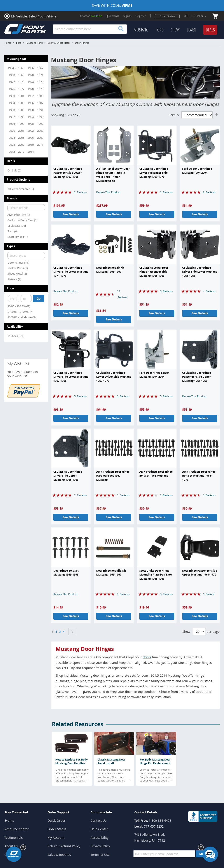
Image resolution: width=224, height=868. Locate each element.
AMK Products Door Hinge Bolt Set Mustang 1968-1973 (199, 476)
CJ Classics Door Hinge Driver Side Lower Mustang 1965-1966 (200, 272)
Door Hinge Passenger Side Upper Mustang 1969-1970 (200, 573)
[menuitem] (141, 30)
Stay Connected (16, 812)
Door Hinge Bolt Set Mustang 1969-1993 (66, 573)
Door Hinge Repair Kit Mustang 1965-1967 (110, 270)
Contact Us (98, 820)
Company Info (101, 812)
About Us (11, 846)
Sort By (174, 115)
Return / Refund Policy (64, 846)
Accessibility (100, 838)
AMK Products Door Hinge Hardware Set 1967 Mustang (113, 476)
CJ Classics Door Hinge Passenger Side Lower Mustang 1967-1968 (68, 173)
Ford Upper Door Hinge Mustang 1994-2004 (197, 171)
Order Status (167, 16)
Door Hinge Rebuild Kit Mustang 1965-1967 (111, 573)
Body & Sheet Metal (59, 43)
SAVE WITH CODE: (112, 5)
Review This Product (108, 192)
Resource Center (17, 829)
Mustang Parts (35, 43)
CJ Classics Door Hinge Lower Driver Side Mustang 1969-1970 (114, 377)
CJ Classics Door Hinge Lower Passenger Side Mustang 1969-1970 (154, 173)
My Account (56, 838)
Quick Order (56, 820)
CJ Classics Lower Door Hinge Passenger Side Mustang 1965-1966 (154, 272)
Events (9, 820)
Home (8, 43)
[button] (196, 16)
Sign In (127, 16)
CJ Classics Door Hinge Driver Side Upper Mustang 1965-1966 (68, 476)
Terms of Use (100, 855)
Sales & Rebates (59, 855)
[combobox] (90, 29)
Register (141, 16)
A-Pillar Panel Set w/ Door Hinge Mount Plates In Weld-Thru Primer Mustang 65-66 (113, 175)
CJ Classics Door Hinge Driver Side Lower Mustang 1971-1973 (71, 272)
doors (147, 657)
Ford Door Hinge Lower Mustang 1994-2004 (154, 375)
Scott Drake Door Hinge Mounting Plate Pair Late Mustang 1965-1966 (156, 575)
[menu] (175, 30)
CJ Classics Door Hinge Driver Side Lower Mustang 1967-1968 (71, 377)
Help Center (99, 829)
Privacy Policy (100, 846)
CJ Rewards (112, 16)
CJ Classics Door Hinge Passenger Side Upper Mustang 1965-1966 (197, 377)
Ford (19, 43)
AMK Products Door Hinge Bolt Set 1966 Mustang (156, 474)
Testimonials (14, 838)
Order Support (58, 812)
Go (39, 298)
